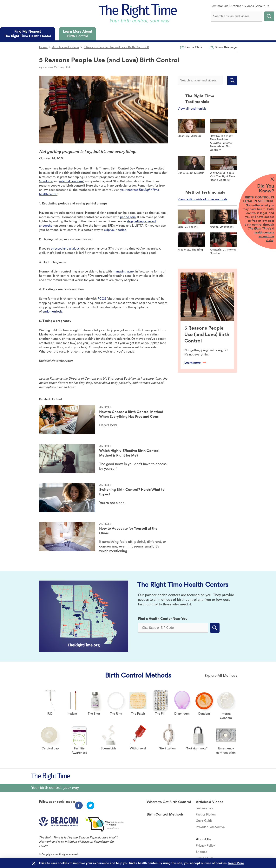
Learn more (195, 363)
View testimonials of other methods (202, 199)
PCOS (102, 299)
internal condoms (71, 181)
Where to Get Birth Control (169, 802)
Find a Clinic (194, 47)
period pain (128, 217)
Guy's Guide (204, 821)
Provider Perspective (210, 827)
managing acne (123, 272)
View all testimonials (192, 109)
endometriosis (52, 312)
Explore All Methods (221, 676)
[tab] (28, 34)
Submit (269, 16)
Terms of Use (205, 858)
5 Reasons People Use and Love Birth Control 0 (116, 47)
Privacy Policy (205, 846)
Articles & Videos (242, 6)
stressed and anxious (65, 249)
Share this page (226, 47)
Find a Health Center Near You (163, 619)
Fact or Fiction (206, 815)
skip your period (115, 230)
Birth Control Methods (138, 675)
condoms (46, 181)
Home (43, 47)
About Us (263, 6)
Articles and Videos (66, 47)
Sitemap (202, 852)
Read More (236, 863)
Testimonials (220, 6)
